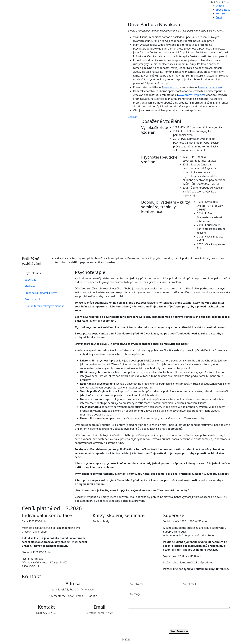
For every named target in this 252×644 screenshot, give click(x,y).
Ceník (219, 17)
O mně (220, 6)
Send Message (179, 631)
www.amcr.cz (171, 87)
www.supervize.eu (210, 87)
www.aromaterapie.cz (191, 95)
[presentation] (152, 619)
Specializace (223, 10)
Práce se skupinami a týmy (41, 293)
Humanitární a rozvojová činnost (44, 306)
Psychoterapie (33, 273)
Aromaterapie (33, 299)
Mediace (30, 286)
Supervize (30, 280)
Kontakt (220, 14)
